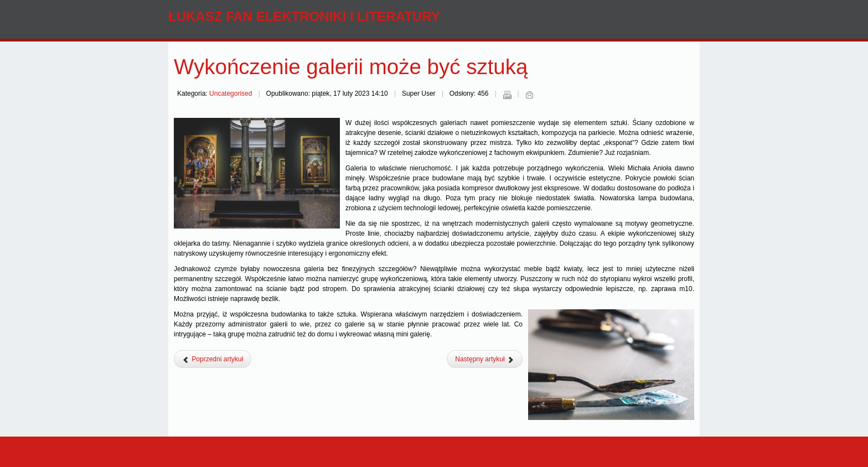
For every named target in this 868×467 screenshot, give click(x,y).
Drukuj (507, 95)
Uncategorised (231, 94)
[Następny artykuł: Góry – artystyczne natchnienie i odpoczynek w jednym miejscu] (485, 359)
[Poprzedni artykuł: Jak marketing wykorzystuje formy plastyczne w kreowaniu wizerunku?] (213, 359)
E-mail (529, 95)
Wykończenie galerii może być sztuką (351, 67)
